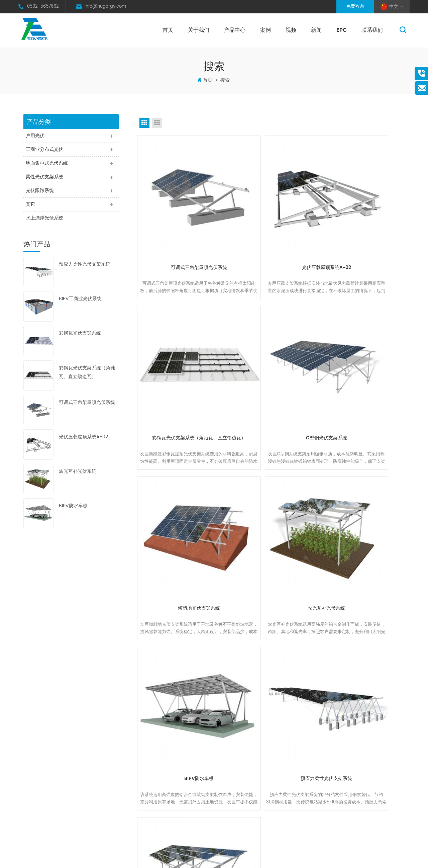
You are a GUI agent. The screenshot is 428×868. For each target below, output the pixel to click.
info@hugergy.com (105, 7)
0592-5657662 (43, 7)
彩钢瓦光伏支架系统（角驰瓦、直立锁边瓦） (87, 377)
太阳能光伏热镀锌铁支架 (234, 735)
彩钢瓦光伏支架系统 (80, 338)
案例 (265, 30)
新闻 (316, 30)
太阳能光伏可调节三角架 (234, 767)
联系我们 (372, 30)
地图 (144, 788)
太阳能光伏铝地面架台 (232, 799)
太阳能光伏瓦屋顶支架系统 (236, 756)
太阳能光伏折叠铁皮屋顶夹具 (238, 788)
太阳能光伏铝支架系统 (232, 745)
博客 (144, 799)
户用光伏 (36, 136)
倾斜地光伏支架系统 (272, 367)
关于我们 (199, 30)
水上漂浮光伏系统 (45, 222)
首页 (168, 30)
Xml (144, 810)
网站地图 (288, 858)
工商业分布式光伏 (45, 150)
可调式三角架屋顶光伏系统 (87, 407)
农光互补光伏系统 (78, 476)
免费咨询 (355, 7)
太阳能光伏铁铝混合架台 (234, 810)
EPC (342, 30)
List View (157, 123)
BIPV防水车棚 (73, 511)
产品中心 (235, 30)
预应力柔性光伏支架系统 (85, 269)
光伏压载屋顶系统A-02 (83, 442)
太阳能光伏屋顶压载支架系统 (238, 777)
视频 (291, 30)
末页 (324, 560)
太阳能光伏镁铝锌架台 (232, 820)
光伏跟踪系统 (41, 194)
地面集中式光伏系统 (48, 165)
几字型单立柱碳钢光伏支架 (363, 504)
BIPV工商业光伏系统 (80, 304)
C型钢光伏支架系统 (180, 367)
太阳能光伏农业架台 (230, 831)
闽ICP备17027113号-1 (245, 858)
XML (304, 858)
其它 (31, 208)
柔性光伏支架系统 (45, 179)
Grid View (144, 123)
